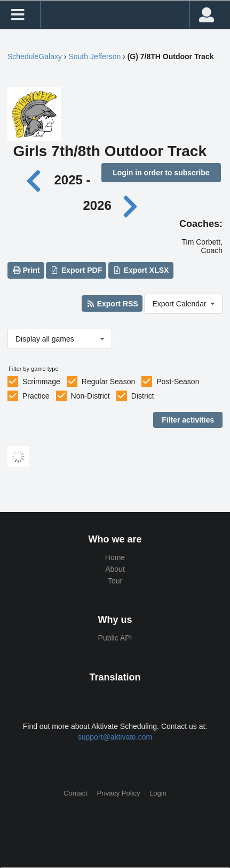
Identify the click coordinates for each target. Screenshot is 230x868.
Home (115, 557)
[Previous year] (37, 180)
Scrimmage (41, 382)
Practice (36, 396)
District (143, 396)
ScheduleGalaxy (35, 56)
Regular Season (108, 382)
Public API (115, 638)
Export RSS (112, 304)
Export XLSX (141, 270)
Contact (76, 793)
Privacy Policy (119, 793)
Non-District (90, 396)
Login (158, 793)
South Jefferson (94, 56)
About (115, 569)
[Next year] (131, 205)
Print (26, 270)
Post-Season (178, 382)
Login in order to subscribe (161, 173)
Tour (115, 581)
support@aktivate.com (115, 737)
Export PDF (77, 270)
